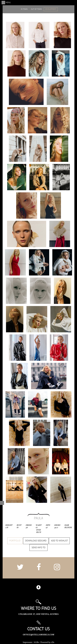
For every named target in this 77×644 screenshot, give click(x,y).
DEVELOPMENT (51, 9)
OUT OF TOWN (36, 9)
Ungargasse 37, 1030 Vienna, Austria (38, 614)
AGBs (36, 642)
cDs (53, 642)
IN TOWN (24, 9)
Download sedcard (36, 541)
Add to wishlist (59, 541)
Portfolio (15, 541)
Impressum (27, 642)
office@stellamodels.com (38, 635)
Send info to (38, 548)
